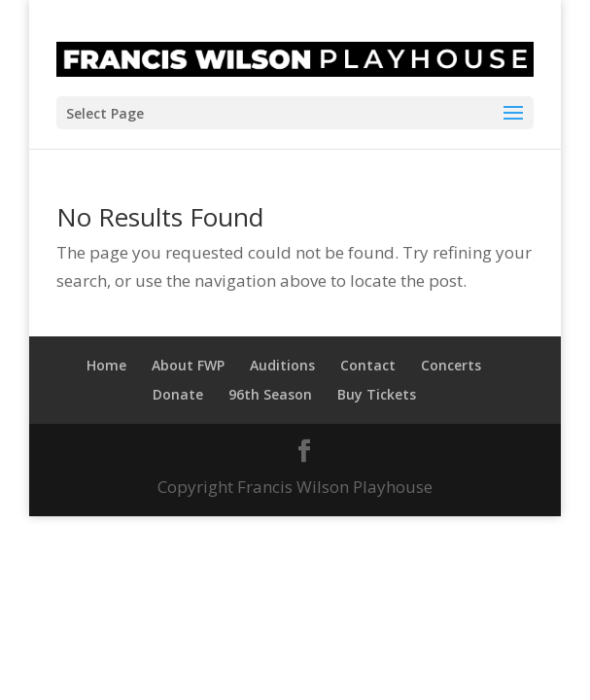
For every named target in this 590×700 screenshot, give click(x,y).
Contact (368, 365)
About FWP (188, 365)
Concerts (451, 365)
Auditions (282, 365)
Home (106, 365)
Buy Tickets (377, 394)
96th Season (270, 394)
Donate (178, 394)
